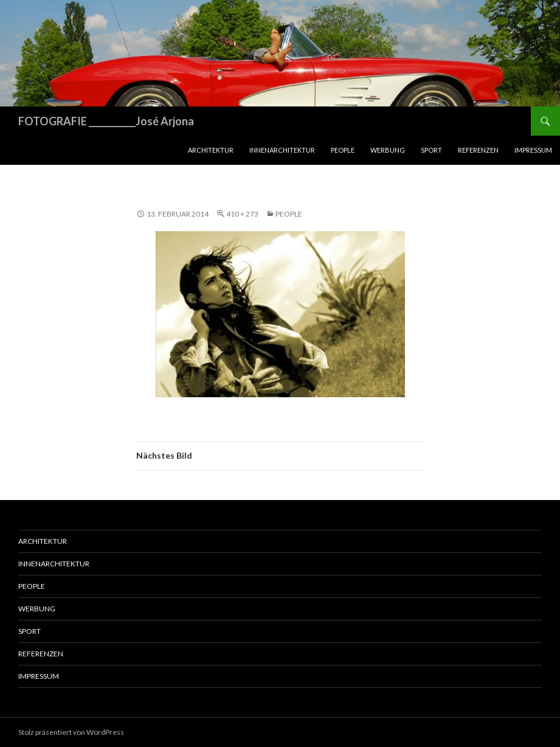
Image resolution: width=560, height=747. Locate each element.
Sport (431, 150)
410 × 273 (242, 214)
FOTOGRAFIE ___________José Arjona (106, 121)
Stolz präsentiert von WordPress (71, 732)
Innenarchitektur (282, 150)
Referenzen (478, 150)
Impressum (533, 150)
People (343, 150)
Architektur (211, 150)
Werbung (388, 150)
